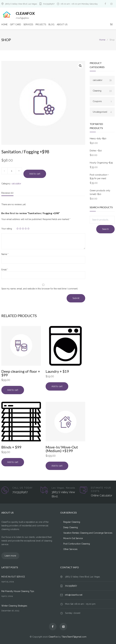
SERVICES (28, 24)
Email (5, 270)
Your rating (7, 229)
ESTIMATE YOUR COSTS (101, 489)
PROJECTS (41, 24)
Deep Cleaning (71, 527)
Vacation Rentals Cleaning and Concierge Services (88, 533)
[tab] (7, 194)
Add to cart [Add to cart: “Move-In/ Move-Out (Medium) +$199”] (57, 466)
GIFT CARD (15, 24)
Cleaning (102, 91)
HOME (4, 24)
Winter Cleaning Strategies (14, 606)
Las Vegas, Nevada (63, 488)
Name (5, 254)
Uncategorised (102, 112)
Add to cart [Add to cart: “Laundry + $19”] (57, 386)
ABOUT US (62, 24)
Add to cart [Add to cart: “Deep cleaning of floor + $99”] (13, 390)
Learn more (10, 556)
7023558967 (49, 4)
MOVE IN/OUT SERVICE (13, 577)
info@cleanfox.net (74, 595)
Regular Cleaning (72, 522)
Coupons (102, 101)
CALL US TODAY (23, 488)
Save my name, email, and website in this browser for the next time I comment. (40, 289)
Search (105, 229)
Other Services (70, 549)
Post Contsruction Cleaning (77, 544)
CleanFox (53, 637)
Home (102, 40)
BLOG (51, 24)
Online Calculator (102, 495)
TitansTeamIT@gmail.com (74, 637)
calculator (16, 184)
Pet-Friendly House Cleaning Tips (18, 591)
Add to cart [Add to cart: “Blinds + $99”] (13, 462)
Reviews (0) (7, 193)
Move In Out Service (73, 538)
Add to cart (35, 174)
